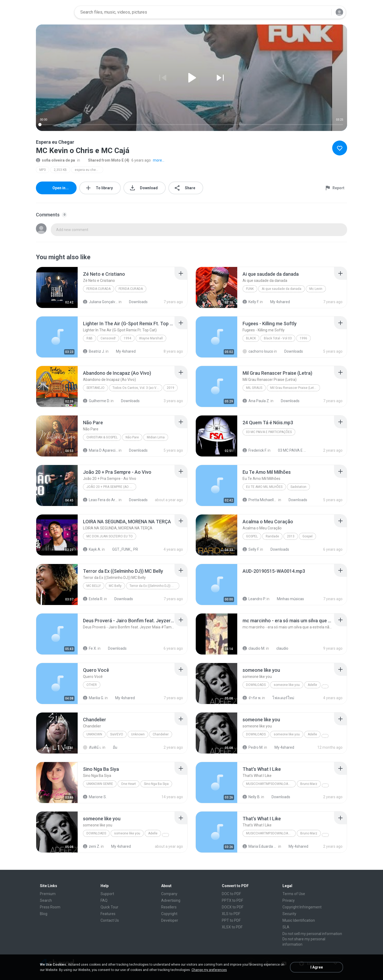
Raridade (272, 536)
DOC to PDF (231, 894)
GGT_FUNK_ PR (122, 549)
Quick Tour (109, 907)
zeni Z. (91, 846)
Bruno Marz (309, 784)
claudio (279, 648)
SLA (286, 927)
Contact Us (110, 920)
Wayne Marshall (151, 338)
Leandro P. (254, 599)
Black (251, 338)
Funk (250, 289)
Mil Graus (254, 388)
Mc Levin (316, 289)
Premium (48, 894)
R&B (89, 338)
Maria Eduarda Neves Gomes (260, 846)
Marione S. (95, 797)
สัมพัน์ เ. (92, 747)
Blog (44, 914)
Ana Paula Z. (256, 401)
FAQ (104, 900)
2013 (291, 536)
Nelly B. (251, 797)
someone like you (287, 685)
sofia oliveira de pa (55, 160)
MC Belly (94, 586)
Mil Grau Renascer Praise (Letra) (294, 388)
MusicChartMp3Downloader (270, 784)
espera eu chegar (88, 170)
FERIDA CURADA (99, 289)
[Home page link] (53, 12)
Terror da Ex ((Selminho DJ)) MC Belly (154, 586)
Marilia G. (93, 698)
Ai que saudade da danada (282, 289)
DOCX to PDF (233, 907)
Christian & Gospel (102, 437)
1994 (127, 338)
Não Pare (132, 437)
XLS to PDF (231, 914)
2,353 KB (60, 170)
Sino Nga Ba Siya (156, 784)
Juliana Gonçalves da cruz (100, 302)
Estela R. (93, 599)
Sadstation (298, 487)
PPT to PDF (231, 920)
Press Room (50, 907)
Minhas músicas (288, 599)
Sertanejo (95, 388)
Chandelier (161, 734)
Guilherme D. (96, 401)
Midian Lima (156, 437)
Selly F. (251, 549)
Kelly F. (251, 302)
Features (108, 914)
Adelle (312, 685)
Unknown (94, 734)
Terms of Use (294, 894)
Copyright (169, 914)
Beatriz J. (94, 351)
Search (46, 900)
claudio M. (254, 648)
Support (107, 894)
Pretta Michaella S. (260, 500)
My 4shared (277, 302)
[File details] (57, 287)
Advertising (171, 900)
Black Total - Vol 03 (278, 338)
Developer (170, 920)
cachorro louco (258, 351)
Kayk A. (92, 549)
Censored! (108, 338)
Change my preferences (209, 970)
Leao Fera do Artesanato (100, 500)
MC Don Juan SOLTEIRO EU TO (110, 536)
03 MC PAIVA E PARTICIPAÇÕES (269, 432)
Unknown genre (100, 784)
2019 (170, 388)
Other (92, 685)
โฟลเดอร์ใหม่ (280, 698)
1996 (303, 338)
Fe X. (90, 648)
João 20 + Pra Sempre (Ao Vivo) (111, 487)
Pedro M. (253, 747)
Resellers (169, 907)
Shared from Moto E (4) (106, 160)
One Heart (128, 784)
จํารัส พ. (252, 698)
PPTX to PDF (232, 900)
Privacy (289, 900)
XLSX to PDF (232, 927)
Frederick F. (255, 450)
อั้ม (112, 747)
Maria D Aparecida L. (100, 450)
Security (289, 914)
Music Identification (299, 920)
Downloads (135, 302)
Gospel (252, 536)
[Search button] (324, 12)
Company (169, 894)
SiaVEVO (117, 734)
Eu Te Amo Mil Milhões (264, 487)
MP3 (43, 170)
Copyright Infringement (302, 907)
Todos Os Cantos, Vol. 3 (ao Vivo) (137, 388)
